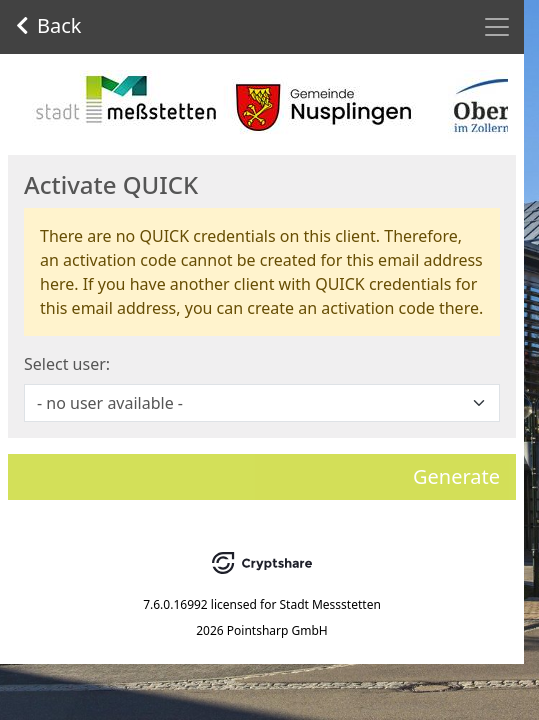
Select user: (67, 364)
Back (49, 25)
